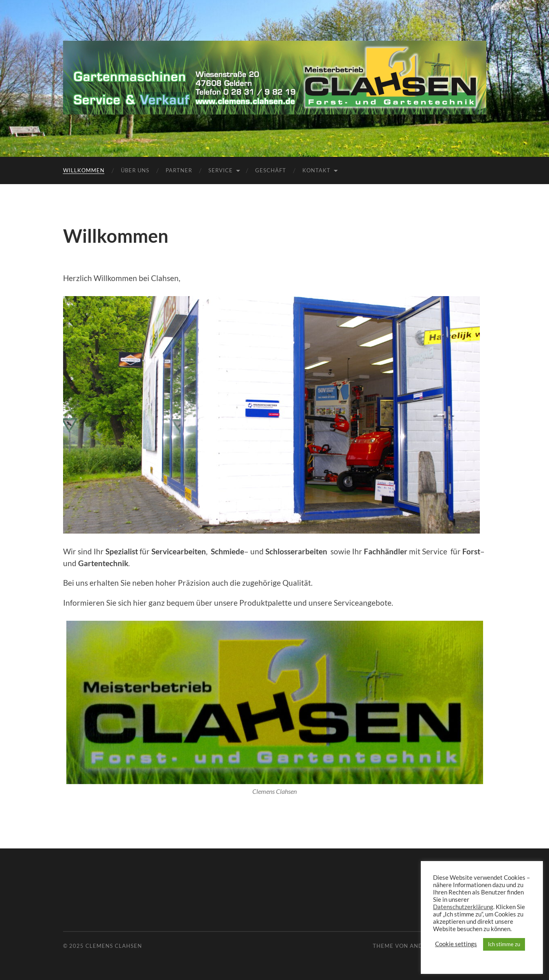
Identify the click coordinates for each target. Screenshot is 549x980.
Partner (179, 170)
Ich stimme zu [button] (504, 944)
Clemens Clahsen (114, 946)
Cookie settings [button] (456, 944)
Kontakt (316, 170)
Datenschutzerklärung (463, 907)
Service (221, 170)
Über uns (135, 170)
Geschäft (271, 170)
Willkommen (84, 170)
